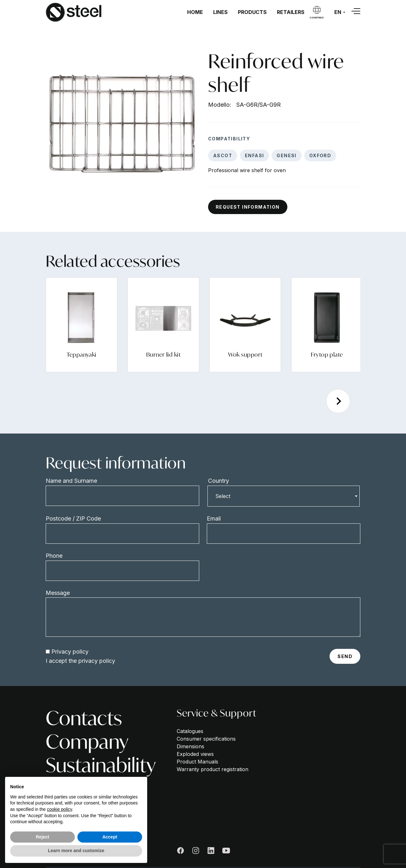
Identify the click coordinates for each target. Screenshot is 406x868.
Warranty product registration (213, 769)
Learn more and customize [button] (76, 851)
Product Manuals (197, 762)
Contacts (84, 718)
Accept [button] (110, 837)
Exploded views (195, 754)
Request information (248, 207)
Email (214, 518)
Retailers (291, 12)
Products (252, 12)
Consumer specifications (206, 739)
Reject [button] (43, 837)
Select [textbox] (223, 496)
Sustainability (101, 765)
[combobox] (284, 496)
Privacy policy (70, 652)
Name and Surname (71, 481)
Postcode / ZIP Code (73, 518)
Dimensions (190, 746)
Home (195, 12)
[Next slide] (338, 401)
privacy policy (97, 661)
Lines (220, 12)
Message (58, 593)
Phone (54, 556)
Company (87, 742)
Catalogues (190, 731)
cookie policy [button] (59, 809)
